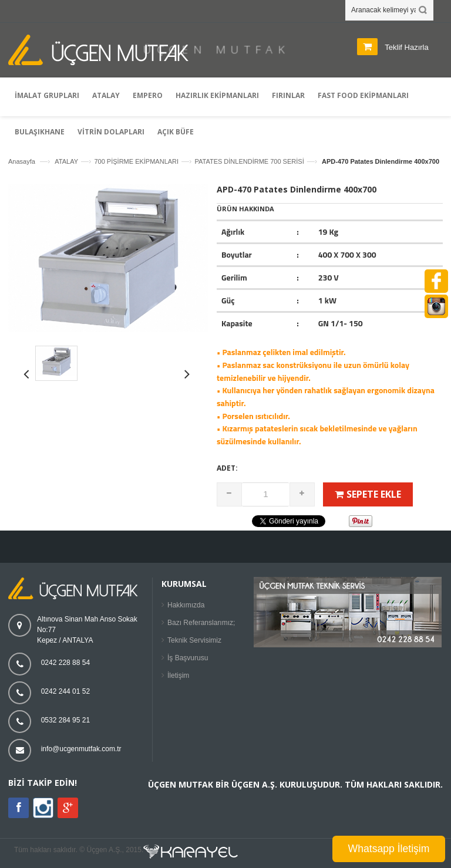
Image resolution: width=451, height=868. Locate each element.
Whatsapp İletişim (389, 849)
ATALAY (66, 161)
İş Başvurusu (188, 658)
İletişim (178, 676)
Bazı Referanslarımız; (201, 623)
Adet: (227, 468)
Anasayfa (22, 161)
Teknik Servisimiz (194, 640)
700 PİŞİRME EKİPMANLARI (136, 161)
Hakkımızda (186, 605)
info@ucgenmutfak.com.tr (81, 749)
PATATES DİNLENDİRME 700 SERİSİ (249, 161)
